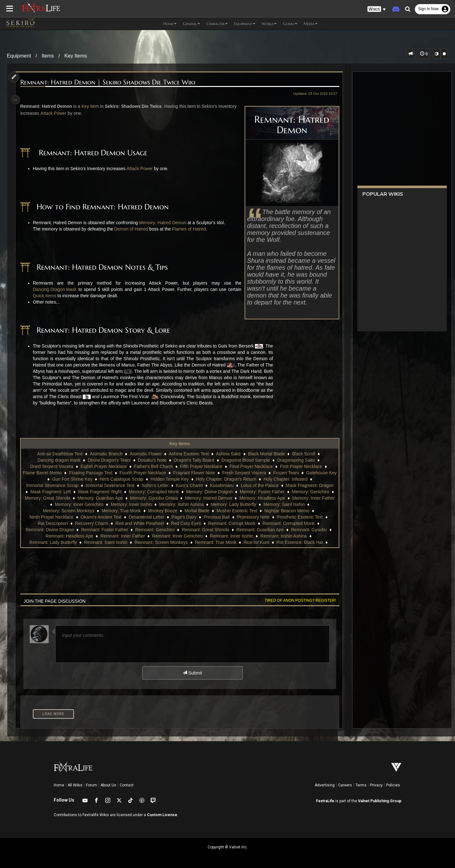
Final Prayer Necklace (251, 466)
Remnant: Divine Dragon (53, 530)
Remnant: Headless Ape (73, 536)
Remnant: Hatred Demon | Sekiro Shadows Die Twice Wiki (111, 82)
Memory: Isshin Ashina (202, 504)
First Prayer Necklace (301, 466)
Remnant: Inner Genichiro (180, 536)
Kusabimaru (221, 485)
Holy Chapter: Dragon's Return (241, 479)
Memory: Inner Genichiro (100, 504)
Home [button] (170, 24)
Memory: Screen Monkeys (68, 511)
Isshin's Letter (155, 485)
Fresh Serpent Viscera (259, 473)
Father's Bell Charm (153, 466)
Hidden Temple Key (184, 479)
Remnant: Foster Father (108, 530)
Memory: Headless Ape (287, 498)
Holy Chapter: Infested (300, 479)
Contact (127, 785)
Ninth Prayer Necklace (51, 517)
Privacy (376, 785)
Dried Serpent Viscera (51, 466)
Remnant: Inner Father (126, 536)
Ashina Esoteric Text (188, 454)
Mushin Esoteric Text (237, 511)
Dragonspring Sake (295, 460)
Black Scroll (303, 454)
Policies (393, 785)
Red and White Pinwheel (139, 523)
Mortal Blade (196, 511)
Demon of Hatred (134, 229)
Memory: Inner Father (47, 504)
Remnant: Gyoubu (312, 530)
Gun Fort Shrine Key (87, 479)
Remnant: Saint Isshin (105, 542)
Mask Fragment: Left (54, 492)
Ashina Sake (228, 454)
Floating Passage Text (106, 473)
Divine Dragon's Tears (109, 460)
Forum (91, 785)
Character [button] (217, 24)
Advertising (325, 785)
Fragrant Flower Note (209, 473)
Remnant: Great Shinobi (209, 530)
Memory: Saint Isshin (305, 504)
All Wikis (75, 785)
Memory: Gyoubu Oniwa (178, 498)
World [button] (269, 24)
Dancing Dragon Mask (58, 289)
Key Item (93, 106)
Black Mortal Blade (266, 454)
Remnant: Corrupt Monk (231, 523)
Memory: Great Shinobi (72, 498)
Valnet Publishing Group (380, 801)
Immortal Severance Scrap (52, 485)
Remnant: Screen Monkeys (161, 542)
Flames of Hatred (192, 229)
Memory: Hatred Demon (165, 223)
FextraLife (325, 801)
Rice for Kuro (256, 542)
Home (59, 785)
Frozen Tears (301, 473)
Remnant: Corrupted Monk (288, 523)
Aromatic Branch (106, 454)
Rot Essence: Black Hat (299, 542)
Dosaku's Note (152, 460)
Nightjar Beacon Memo (286, 511)
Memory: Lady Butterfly (254, 504)
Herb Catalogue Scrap (136, 479)
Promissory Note (253, 517)
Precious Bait (216, 517)
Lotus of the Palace (259, 485)
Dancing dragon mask (58, 460)
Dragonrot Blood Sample (245, 460)
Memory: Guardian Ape (124, 498)
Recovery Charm (91, 523)
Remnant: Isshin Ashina (287, 536)
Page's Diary (183, 517)
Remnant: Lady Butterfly (53, 542)
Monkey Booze (162, 511)
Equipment (19, 56)
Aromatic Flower (145, 454)
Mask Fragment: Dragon (309, 485)
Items (48, 56)
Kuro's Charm (189, 485)
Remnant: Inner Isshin (235, 536)
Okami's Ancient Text (101, 517)
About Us (108, 785)
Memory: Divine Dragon (212, 492)
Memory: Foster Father (265, 492)
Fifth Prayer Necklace (201, 466)
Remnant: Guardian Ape (263, 530)
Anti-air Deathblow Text (59, 454)
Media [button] (311, 24)
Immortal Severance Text (109, 485)
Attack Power (76, 113)
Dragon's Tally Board (193, 460)
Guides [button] (290, 24)
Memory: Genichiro (314, 492)
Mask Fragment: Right (103, 492)
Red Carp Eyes (186, 523)
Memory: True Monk (121, 511)
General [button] (191, 24)
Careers (345, 785)
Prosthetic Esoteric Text (299, 517)
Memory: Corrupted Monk (157, 492)
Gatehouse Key (44, 479)
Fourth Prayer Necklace (158, 473)
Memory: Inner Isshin (152, 504)
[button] (377, 9)
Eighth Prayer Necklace (103, 466)
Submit (192, 673)
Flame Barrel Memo (57, 473)
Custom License (162, 815)
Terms (361, 785)
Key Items (76, 56)
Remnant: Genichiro (158, 530)
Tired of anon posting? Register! (297, 600)
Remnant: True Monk (215, 542)
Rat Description (52, 523)
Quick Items (47, 296)
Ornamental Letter (146, 517)
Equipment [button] (245, 24)
